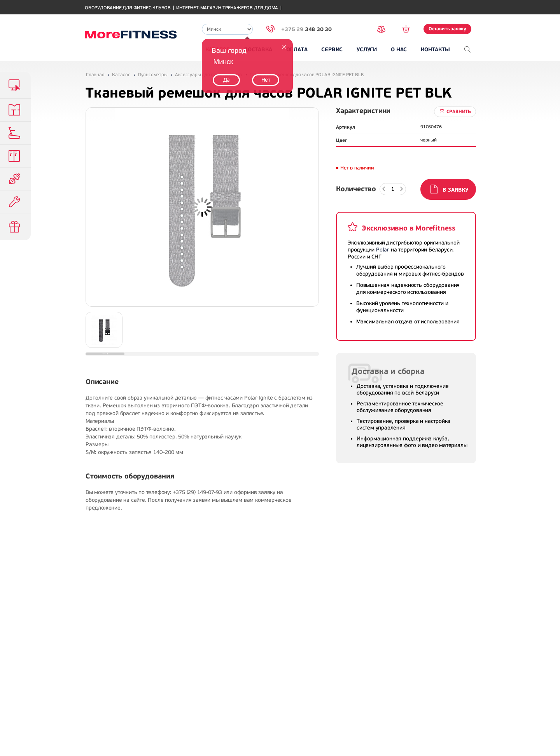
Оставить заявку (447, 29)
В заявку (455, 190)
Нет (266, 80)
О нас (399, 50)
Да (227, 80)
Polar (383, 250)
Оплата (297, 50)
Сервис (332, 50)
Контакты (435, 50)
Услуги (367, 50)
